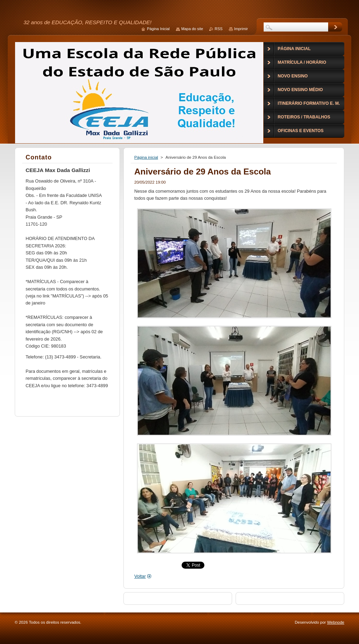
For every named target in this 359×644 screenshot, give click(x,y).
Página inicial (146, 157)
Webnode (336, 622)
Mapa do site (192, 29)
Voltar (140, 576)
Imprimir (241, 29)
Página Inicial (158, 29)
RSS (218, 29)
